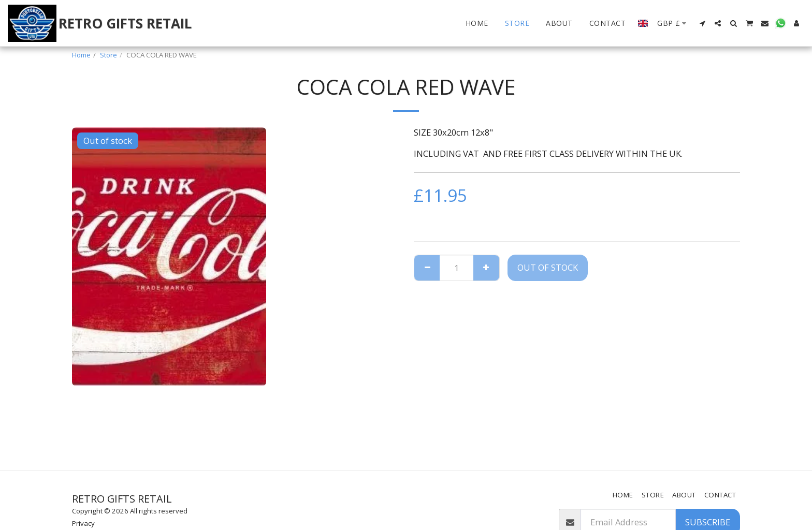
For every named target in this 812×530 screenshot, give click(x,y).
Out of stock (548, 267)
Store (108, 55)
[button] (702, 23)
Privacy (83, 523)
